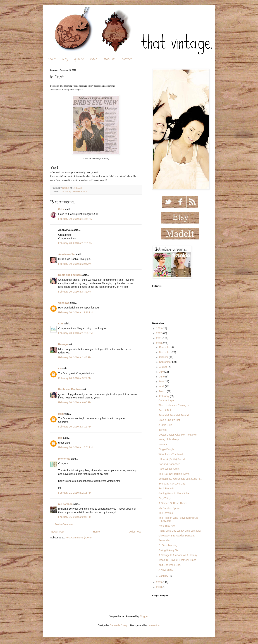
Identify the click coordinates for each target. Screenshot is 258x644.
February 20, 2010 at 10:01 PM (75, 447)
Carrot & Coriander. (169, 464)
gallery (79, 59)
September (166, 362)
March (163, 391)
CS (60, 369)
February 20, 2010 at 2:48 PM (75, 357)
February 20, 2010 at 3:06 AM (75, 264)
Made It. (163, 445)
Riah (61, 414)
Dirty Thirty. (165, 498)
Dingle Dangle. (167, 449)
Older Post (135, 532)
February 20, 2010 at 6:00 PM (75, 402)
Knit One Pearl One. (170, 565)
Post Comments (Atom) (79, 538)
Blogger (144, 616)
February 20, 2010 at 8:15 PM (75, 427)
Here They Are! (167, 526)
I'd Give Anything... (169, 545)
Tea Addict (164, 540)
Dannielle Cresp (119, 625)
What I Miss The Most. (171, 454)
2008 (159, 587)
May (162, 381)
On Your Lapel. (167, 400)
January (164, 576)
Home (96, 532)
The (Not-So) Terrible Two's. (174, 474)
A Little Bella (165, 425)
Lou (61, 324)
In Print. (163, 430)
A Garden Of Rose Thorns (173, 503)
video (94, 59)
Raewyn (63, 344)
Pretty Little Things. (169, 439)
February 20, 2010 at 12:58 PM (75, 333)
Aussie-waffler (67, 254)
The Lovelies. (166, 513)
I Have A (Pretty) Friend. (172, 459)
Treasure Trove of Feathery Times (177, 560)
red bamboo (65, 504)
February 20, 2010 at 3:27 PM (75, 378)
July (162, 372)
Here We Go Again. (169, 469)
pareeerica (154, 625)
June (162, 377)
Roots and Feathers (70, 275)
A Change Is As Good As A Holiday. (178, 555)
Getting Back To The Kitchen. (175, 493)
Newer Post (58, 532)
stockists (109, 59)
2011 (159, 338)
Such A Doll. (165, 410)
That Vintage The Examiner (73, 192)
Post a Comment (64, 524)
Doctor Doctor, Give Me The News (178, 435)
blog (65, 59)
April (162, 386)
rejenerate (64, 459)
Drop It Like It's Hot (169, 420)
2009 (159, 582)
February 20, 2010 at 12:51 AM (75, 243)
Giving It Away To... (169, 550)
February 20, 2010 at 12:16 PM (75, 312)
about (52, 59)
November (165, 352)
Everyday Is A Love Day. (172, 484)
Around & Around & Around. (174, 415)
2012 (159, 333)
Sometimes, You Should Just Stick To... (180, 479)
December (165, 347)
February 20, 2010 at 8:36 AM (75, 292)
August (163, 367)
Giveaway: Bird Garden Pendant (177, 536)
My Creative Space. (169, 508)
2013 (159, 328)
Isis (60, 438)
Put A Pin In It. (166, 488)
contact (127, 59)
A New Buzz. (166, 570)
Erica (61, 209)
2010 (159, 343)
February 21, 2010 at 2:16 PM (75, 493)
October (164, 357)
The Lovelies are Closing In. (174, 405)
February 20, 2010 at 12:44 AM (75, 219)
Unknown (64, 303)
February (164, 396)
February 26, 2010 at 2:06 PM (75, 517)
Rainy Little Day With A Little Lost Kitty (180, 531)
